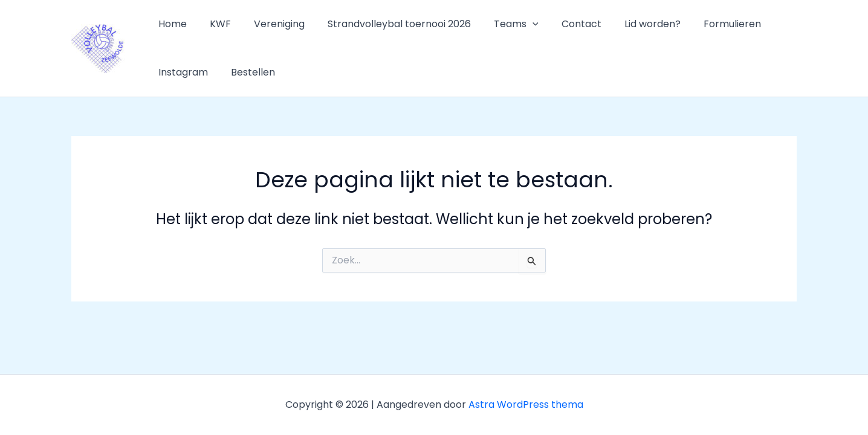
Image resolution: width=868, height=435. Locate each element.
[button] (516, 24)
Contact (562, 24)
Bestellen (248, 72)
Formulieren (705, 24)
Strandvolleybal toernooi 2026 (387, 24)
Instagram (181, 72)
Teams (500, 24)
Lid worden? (629, 24)
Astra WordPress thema (526, 404)
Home (171, 24)
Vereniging (270, 24)
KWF (215, 24)
